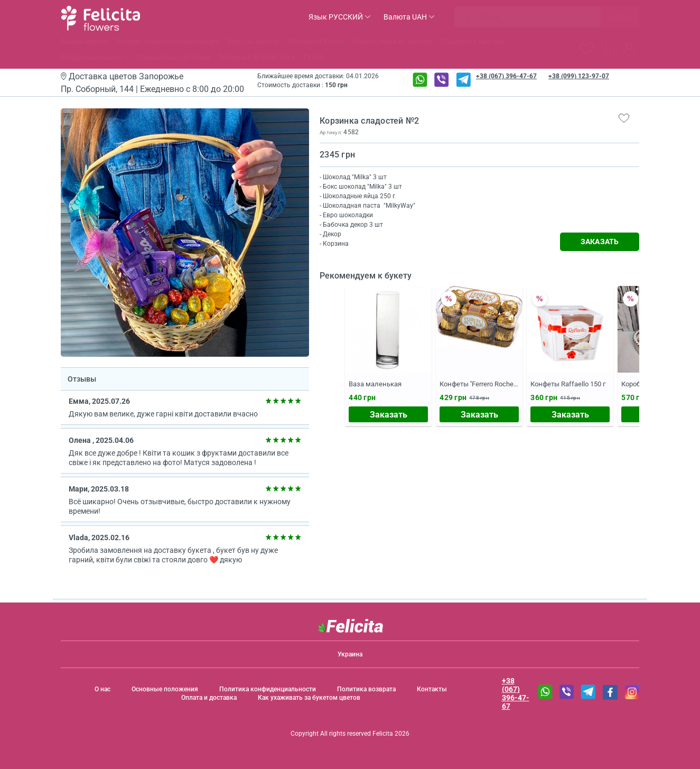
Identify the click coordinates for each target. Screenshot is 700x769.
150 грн (336, 85)
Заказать (389, 415)
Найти (620, 17)
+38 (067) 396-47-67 (506, 76)
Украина (350, 654)
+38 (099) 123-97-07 (579, 76)
